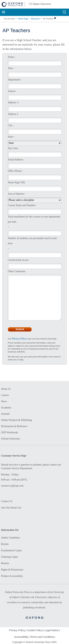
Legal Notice (52, 630)
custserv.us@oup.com (12, 486)
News (4, 401)
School (11, 91)
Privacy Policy (19, 339)
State (10, 137)
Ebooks (5, 544)
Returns (5, 563)
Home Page (23, 19)
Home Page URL (16, 182)
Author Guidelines (11, 538)
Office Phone (14, 171)
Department (14, 80)
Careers (5, 395)
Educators (35, 19)
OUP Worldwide (10, 432)
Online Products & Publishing (16, 420)
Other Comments (16, 271)
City (10, 125)
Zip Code (13, 148)
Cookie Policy (35, 630)
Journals (5, 414)
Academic (6, 408)
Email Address (15, 160)
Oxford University (11, 439)
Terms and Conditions (42, 637)
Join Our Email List (11, 508)
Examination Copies (12, 550)
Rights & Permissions (12, 570)
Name (11, 57)
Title (10, 68)
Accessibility (21, 637)
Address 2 (13, 114)
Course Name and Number (21, 205)
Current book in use (18, 260)
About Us (6, 389)
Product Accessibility (12, 576)
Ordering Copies (10, 557)
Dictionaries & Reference (14, 426)
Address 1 (13, 103)
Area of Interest (16, 194)
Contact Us (7, 501)
